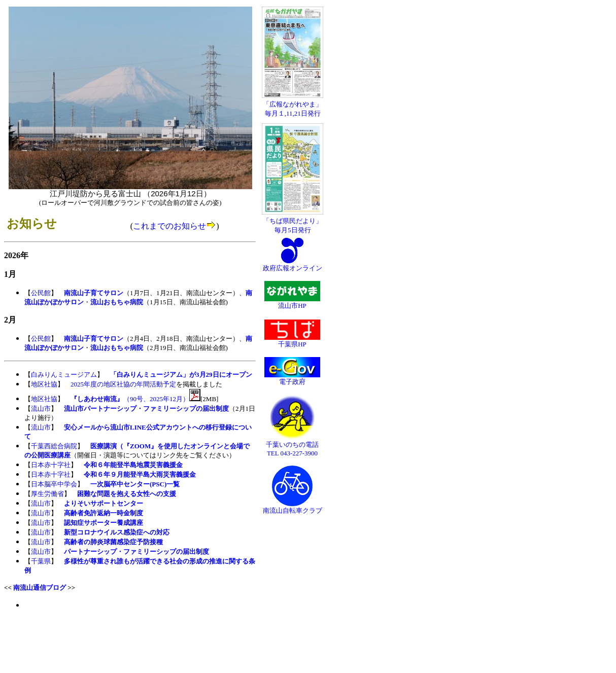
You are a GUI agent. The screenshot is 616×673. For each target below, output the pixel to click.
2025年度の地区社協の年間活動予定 (123, 384)
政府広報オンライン (293, 265)
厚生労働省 (47, 494)
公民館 (41, 293)
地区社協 (44, 384)
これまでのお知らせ (169, 226)
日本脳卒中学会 (54, 484)
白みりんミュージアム (64, 375)
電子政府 (292, 378)
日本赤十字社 (51, 465)
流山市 (41, 409)
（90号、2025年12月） (130, 399)
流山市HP (292, 302)
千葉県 (41, 561)
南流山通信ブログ (40, 588)
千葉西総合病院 (54, 446)
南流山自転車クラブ (293, 507)
